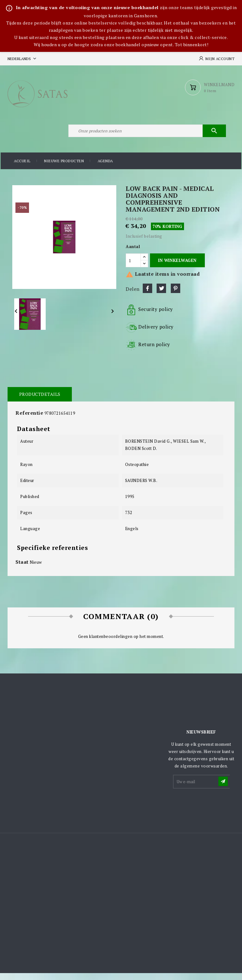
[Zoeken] (146, 136)
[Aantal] (133, 267)
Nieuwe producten (64, 168)
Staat (22, 568)
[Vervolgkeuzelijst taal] (23, 59)
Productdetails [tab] (39, 401)
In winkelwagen (177, 267)
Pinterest (176, 295)
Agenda (105, 168)
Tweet (161, 295)
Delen (147, 295)
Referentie (29, 419)
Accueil (22, 168)
